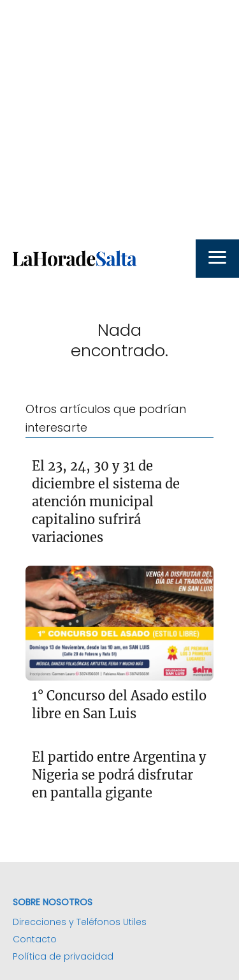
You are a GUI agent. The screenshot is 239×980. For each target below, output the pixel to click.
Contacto (35, 939)
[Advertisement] (119, 120)
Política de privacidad (63, 956)
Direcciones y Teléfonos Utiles (80, 922)
